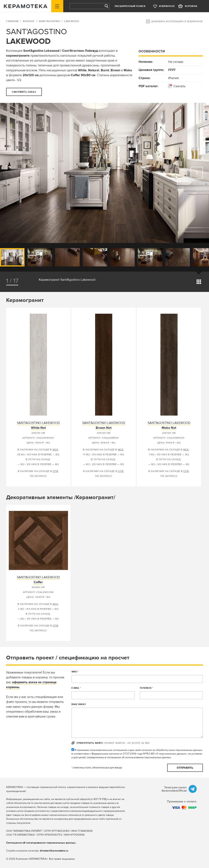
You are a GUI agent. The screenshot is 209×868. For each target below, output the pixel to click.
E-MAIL (76, 688)
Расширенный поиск (130, 6)
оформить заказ (24, 92)
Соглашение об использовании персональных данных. (41, 843)
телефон (146, 688)
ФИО (75, 672)
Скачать (179, 86)
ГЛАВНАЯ (12, 21)
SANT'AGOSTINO (49, 21)
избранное (167, 6)
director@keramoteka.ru (54, 851)
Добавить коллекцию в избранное (177, 21)
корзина (191, 6)
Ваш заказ (78, 704)
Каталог (29, 21)
